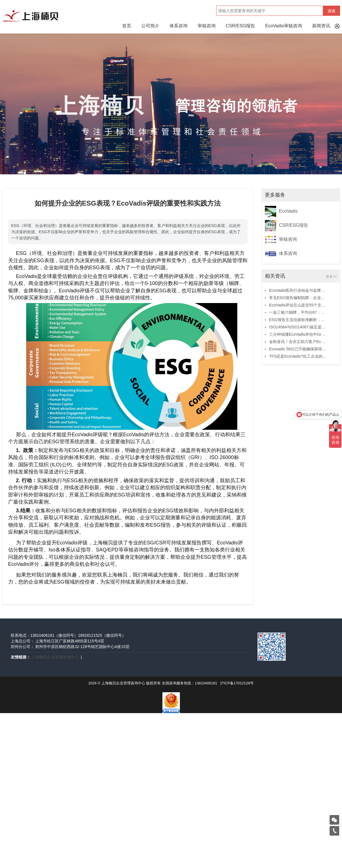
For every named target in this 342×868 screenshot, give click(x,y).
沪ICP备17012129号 (237, 683)
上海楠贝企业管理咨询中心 (55, 657)
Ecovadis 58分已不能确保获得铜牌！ (298, 349)
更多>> (331, 277)
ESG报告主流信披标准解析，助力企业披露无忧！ (298, 320)
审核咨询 (207, 26)
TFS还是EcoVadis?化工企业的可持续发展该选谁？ (298, 356)
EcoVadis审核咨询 (283, 26)
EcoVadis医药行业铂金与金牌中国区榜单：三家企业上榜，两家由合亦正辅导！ (298, 290)
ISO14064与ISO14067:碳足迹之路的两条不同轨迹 (298, 327)
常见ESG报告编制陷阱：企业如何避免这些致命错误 (298, 298)
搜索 (332, 11)
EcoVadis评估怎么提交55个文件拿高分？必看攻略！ (298, 305)
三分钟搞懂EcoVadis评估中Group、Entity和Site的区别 (298, 334)
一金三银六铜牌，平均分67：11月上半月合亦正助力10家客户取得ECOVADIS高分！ (298, 312)
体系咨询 (178, 26)
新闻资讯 (321, 26)
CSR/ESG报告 (240, 26)
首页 (127, 26)
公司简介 (150, 26)
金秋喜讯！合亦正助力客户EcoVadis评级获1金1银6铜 (298, 342)
